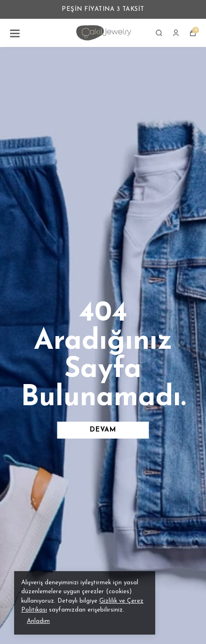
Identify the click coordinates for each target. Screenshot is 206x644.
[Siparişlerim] (176, 33)
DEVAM (103, 430)
